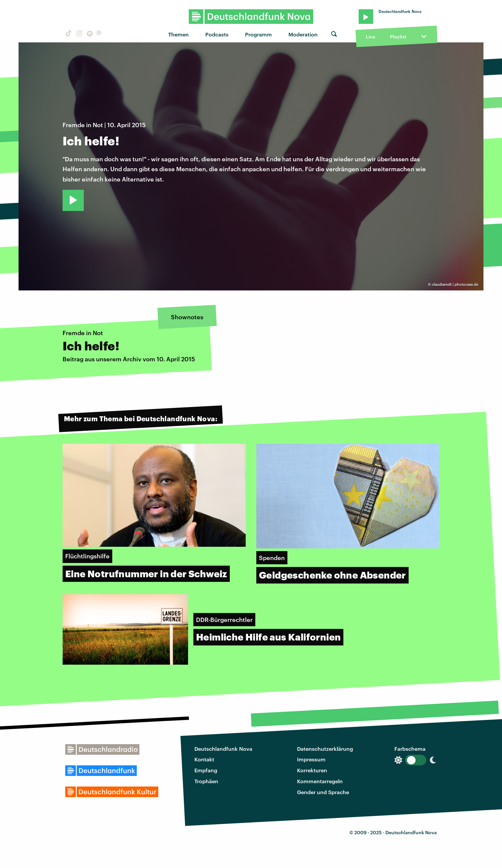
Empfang (206, 770)
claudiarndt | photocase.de (455, 284)
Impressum (311, 759)
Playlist (398, 37)
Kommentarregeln (320, 781)
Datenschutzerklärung (325, 749)
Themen (178, 34)
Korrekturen (312, 770)
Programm (258, 34)
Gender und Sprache (323, 792)
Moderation (303, 34)
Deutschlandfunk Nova (223, 749)
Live (371, 37)
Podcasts (217, 34)
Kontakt (204, 759)
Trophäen (206, 781)
